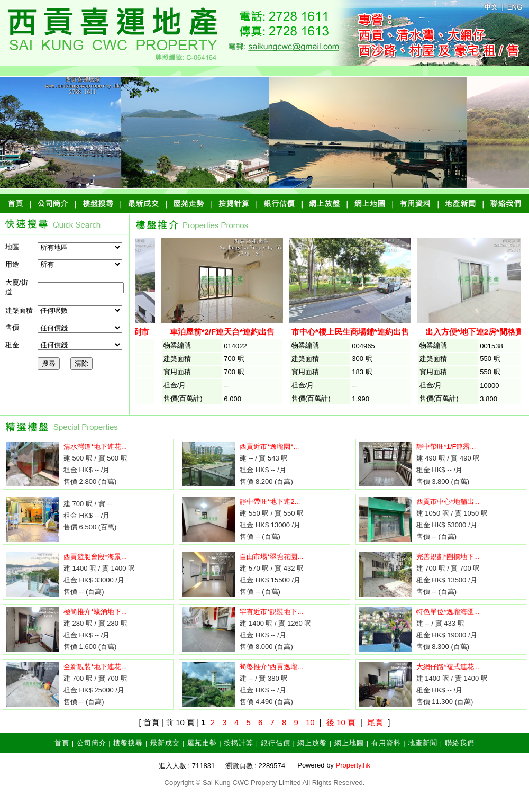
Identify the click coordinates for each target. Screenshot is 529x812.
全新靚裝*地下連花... (95, 667)
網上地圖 (349, 743)
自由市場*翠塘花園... (271, 557)
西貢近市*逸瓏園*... (269, 446)
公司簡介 (92, 743)
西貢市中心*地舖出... (448, 502)
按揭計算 (239, 743)
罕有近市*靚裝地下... (271, 612)
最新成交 (165, 743)
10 (310, 722)
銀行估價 (276, 743)
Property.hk (353, 765)
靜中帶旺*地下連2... (270, 502)
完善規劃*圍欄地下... (448, 557)
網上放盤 (312, 743)
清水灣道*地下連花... (95, 446)
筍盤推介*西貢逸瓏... (271, 667)
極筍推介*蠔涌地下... (95, 612)
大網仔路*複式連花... (448, 667)
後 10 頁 (341, 722)
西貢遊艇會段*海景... (95, 557)
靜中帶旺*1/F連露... (446, 446)
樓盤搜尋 (128, 743)
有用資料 (386, 743)
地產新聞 (423, 743)
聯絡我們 (460, 743)
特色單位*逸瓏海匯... (448, 612)
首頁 (62, 743)
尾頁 (375, 722)
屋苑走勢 (202, 743)
